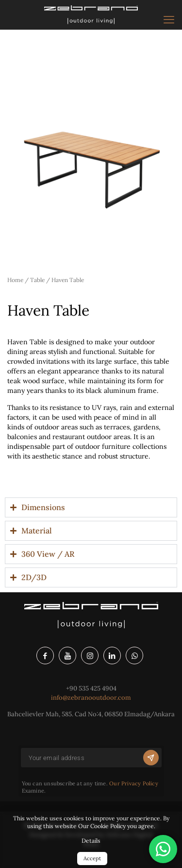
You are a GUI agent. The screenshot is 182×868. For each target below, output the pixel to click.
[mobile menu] (169, 19)
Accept (92, 858)
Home (15, 280)
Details (91, 841)
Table (37, 280)
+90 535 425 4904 (91, 688)
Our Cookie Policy (102, 826)
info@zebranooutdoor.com (91, 698)
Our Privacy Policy (134, 783)
